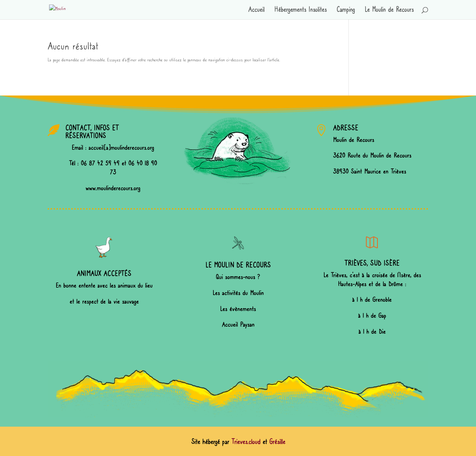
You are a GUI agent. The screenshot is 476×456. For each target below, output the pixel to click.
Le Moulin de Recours (389, 10)
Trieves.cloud (246, 442)
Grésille (277, 442)
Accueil (256, 10)
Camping (345, 10)
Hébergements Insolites (300, 10)
